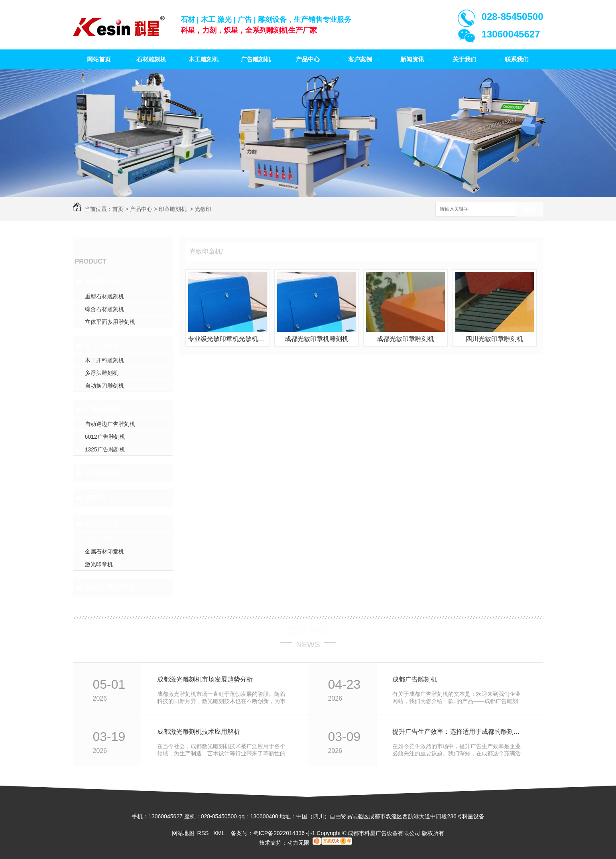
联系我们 (517, 59)
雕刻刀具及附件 (110, 587)
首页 (118, 209)
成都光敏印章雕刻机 (405, 339)
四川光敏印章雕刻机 (494, 339)
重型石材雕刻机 (104, 296)
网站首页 (99, 59)
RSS (204, 833)
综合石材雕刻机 (104, 309)
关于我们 (464, 59)
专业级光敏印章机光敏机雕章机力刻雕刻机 (228, 339)
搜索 (529, 210)
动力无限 (298, 843)
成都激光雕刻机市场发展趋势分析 (205, 679)
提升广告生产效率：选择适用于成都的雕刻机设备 (459, 732)
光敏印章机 (99, 539)
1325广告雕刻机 (105, 449)
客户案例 (360, 59)
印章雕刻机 (173, 209)
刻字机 (96, 498)
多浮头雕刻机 (102, 373)
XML (220, 833)
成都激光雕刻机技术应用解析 (199, 732)
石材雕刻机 (151, 59)
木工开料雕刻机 (104, 360)
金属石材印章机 (104, 552)
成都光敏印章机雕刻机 (317, 339)
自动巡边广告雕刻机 (110, 424)
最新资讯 (308, 630)
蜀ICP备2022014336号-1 (284, 833)
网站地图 (183, 833)
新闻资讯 (412, 59)
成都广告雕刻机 (415, 679)
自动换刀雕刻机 (104, 386)
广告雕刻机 (256, 59)
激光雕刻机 (103, 473)
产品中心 (308, 59)
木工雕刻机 (204, 59)
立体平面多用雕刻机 (110, 322)
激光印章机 (99, 564)
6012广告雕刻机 (105, 437)
